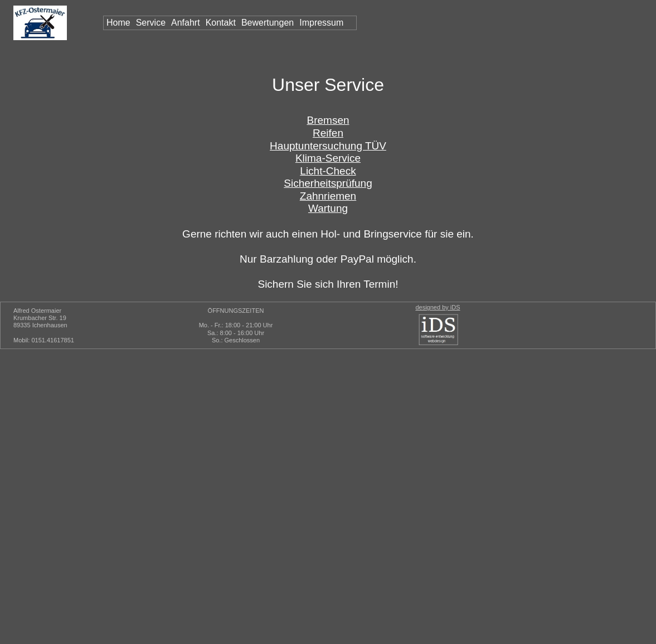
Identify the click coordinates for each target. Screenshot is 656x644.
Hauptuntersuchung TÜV (328, 146)
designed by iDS (438, 307)
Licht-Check (328, 171)
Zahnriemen (328, 196)
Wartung (328, 208)
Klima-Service (328, 158)
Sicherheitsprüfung (328, 183)
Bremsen (328, 120)
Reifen (328, 133)
